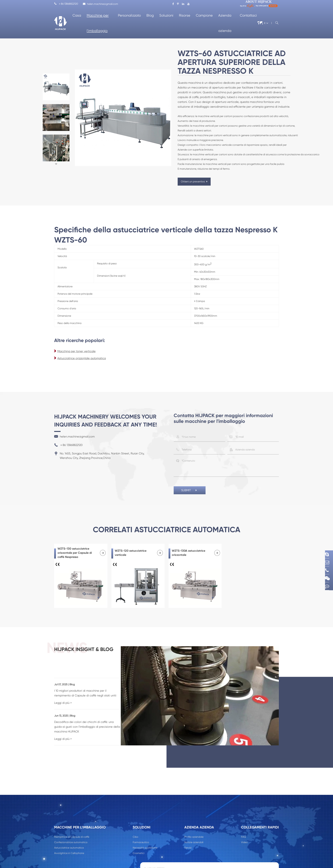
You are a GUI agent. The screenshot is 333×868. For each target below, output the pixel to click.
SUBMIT (190, 491)
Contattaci (248, 15)
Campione (204, 15)
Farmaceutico (141, 827)
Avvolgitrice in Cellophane (69, 838)
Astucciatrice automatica (69, 832)
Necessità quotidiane (145, 832)
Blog (150, 15)
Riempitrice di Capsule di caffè (72, 822)
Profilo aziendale (194, 822)
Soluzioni (166, 15)
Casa (77, 15)
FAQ (244, 822)
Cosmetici (139, 838)
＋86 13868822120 (66, 4)
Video (244, 827)
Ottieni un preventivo (194, 182)
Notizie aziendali (194, 827)
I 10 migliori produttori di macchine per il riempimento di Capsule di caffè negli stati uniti (98, 682)
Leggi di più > (63, 692)
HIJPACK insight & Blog (99, 653)
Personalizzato (129, 15)
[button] (56, 164)
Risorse (185, 15)
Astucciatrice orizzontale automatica (82, 358)
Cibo (136, 822)
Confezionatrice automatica (71, 827)
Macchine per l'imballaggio (98, 23)
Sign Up (267, 858)
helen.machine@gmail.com (100, 4)
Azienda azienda (225, 23)
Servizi (188, 832)
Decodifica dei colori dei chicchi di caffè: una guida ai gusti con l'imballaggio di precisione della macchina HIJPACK (96, 714)
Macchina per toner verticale (76, 351)
